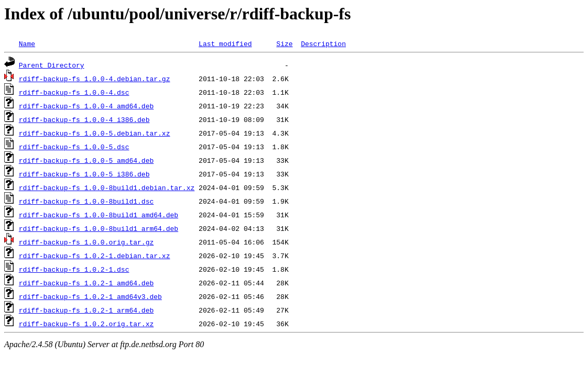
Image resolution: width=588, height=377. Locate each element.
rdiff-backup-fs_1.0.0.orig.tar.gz (86, 242)
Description (323, 43)
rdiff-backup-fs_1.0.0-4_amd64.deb (86, 106)
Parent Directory (52, 65)
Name (27, 43)
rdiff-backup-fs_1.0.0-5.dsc (74, 147)
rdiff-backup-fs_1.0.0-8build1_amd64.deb (99, 215)
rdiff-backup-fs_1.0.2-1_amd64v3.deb (90, 296)
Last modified (225, 43)
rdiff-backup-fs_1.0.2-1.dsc (74, 269)
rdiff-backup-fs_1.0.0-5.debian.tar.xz (95, 133)
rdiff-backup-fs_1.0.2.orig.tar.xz (86, 324)
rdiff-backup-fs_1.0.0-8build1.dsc (86, 201)
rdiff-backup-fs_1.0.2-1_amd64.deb (86, 283)
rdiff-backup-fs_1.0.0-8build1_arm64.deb (99, 228)
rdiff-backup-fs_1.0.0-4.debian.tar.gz (95, 79)
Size (284, 43)
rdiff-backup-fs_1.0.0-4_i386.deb (84, 119)
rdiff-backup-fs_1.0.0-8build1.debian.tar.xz (107, 187)
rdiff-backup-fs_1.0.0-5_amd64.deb (86, 160)
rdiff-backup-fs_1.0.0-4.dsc (74, 92)
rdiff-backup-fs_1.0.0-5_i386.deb (84, 174)
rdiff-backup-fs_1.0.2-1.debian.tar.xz (95, 256)
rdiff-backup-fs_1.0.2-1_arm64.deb (86, 310)
